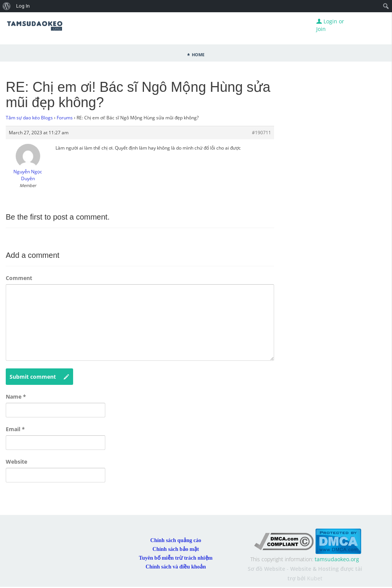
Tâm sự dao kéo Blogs (29, 118)
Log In (23, 6)
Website (16, 462)
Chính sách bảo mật (176, 549)
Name (16, 397)
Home (198, 54)
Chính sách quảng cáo (176, 540)
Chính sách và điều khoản (176, 567)
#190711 (261, 133)
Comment (19, 278)
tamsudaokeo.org (337, 559)
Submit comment (39, 377)
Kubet (315, 578)
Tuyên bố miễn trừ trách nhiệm (176, 558)
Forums (65, 118)
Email (15, 429)
